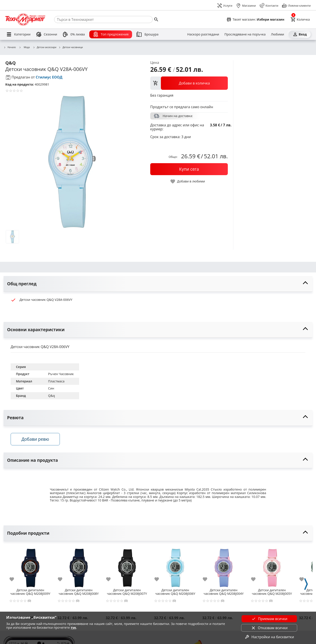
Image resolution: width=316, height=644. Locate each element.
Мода (24, 47)
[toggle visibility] (158, 284)
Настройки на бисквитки (269, 637)
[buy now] (189, 169)
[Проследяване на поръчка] (245, 34)
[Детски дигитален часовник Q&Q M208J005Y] (272, 566)
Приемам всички (269, 619)
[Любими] (278, 34)
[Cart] (300, 20)
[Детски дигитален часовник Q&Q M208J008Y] (79, 566)
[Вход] (300, 34)
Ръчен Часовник (61, 374)
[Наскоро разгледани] (203, 34)
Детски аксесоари (45, 47)
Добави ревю (35, 439)
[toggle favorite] (188, 181)
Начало (10, 47)
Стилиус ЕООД (49, 77)
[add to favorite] (14, 579)
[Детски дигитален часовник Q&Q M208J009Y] (30, 566)
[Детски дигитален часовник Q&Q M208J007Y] (127, 566)
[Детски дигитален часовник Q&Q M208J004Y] (224, 566)
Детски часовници (71, 47)
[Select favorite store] (255, 20)
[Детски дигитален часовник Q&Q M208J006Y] (175, 566)
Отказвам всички (269, 628)
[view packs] (189, 83)
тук (73, 627)
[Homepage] (25, 20)
